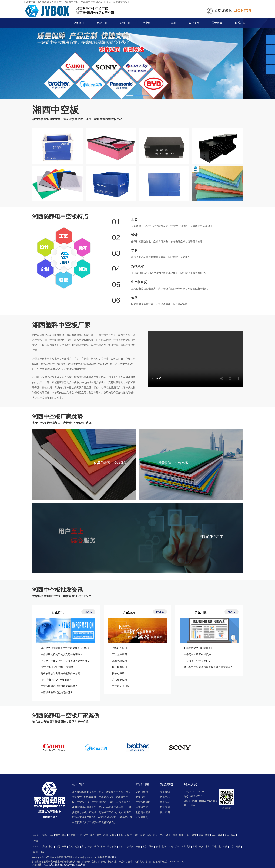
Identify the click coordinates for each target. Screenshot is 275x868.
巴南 (171, 847)
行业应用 (148, 23)
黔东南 (72, 835)
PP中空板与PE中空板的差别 (56, 680)
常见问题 (165, 802)
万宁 (232, 847)
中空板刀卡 (142, 807)
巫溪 (149, 835)
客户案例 (194, 23)
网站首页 (79, 23)
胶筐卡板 (141, 797)
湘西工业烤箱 (78, 865)
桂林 (155, 835)
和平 (103, 847)
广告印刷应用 (120, 680)
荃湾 (207, 835)
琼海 (175, 835)
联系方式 (240, 23)
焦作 (92, 835)
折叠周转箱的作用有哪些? (198, 648)
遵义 (71, 847)
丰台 (121, 835)
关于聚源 (217, 23)
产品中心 (102, 23)
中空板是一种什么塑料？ (197, 661)
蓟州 (105, 835)
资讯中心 (125, 23)
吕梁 (195, 847)
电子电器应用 (120, 667)
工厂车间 (171, 23)
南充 (99, 835)
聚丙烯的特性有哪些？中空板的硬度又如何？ (65, 648)
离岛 (45, 835)
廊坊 (45, 847)
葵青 (201, 835)
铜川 (35, 852)
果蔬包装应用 (120, 661)
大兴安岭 (129, 847)
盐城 (164, 847)
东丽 (138, 847)
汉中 (233, 835)
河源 (77, 847)
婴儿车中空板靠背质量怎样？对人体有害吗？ (208, 667)
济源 (35, 841)
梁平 (151, 847)
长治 (51, 847)
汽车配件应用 (120, 648)
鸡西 (188, 835)
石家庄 (128, 835)
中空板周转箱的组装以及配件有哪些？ (62, 654)
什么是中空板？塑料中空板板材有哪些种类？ (65, 661)
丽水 (121, 847)
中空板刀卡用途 (121, 686)
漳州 (225, 847)
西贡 (58, 847)
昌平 (64, 835)
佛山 (220, 835)
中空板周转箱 (143, 802)
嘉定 (142, 835)
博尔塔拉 (186, 847)
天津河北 (216, 847)
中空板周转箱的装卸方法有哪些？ (59, 686)
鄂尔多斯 (112, 847)
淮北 (79, 835)
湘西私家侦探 (51, 865)
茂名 (177, 847)
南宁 (58, 835)
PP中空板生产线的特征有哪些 (57, 667)
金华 (97, 847)
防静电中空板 (143, 812)
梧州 (158, 847)
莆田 (168, 835)
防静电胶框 (142, 792)
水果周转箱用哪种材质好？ (199, 654)
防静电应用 (118, 673)
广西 (162, 835)
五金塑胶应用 (120, 654)
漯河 (136, 835)
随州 (238, 847)
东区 (64, 847)
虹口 (86, 835)
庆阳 (181, 835)
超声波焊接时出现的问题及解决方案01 (62, 673)
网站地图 (112, 857)
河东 (42, 852)
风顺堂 (113, 835)
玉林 (51, 835)
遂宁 (145, 847)
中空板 (42, 23)
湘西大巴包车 (64, 865)
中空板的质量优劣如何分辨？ (57, 692)
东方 (208, 847)
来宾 (201, 847)
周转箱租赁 (142, 817)
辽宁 (194, 835)
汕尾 (214, 835)
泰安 (90, 847)
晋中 (227, 835)
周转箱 (36, 846)
